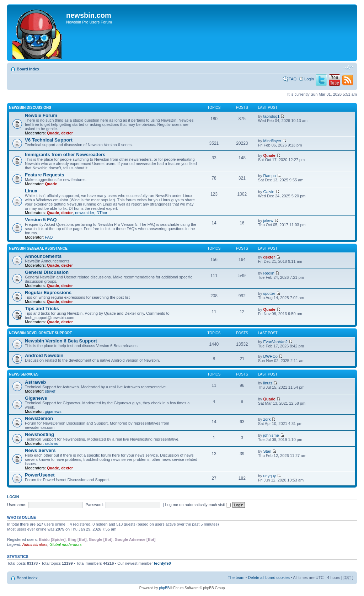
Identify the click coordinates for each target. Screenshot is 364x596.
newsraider (85, 213)
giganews (53, 411)
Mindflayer (272, 141)
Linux (31, 191)
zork (267, 419)
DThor (102, 213)
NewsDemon (39, 418)
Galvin (269, 192)
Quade (53, 133)
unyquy (270, 476)
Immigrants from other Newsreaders (65, 155)
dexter (67, 133)
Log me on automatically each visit (198, 505)
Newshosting (39, 434)
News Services (24, 374)
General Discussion (47, 272)
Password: (95, 505)
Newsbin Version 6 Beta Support (61, 341)
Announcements (43, 256)
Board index (28, 69)
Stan (267, 451)
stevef (50, 391)
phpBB (164, 588)
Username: (17, 505)
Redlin (269, 273)
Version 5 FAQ (41, 220)
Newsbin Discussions (30, 108)
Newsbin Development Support (40, 333)
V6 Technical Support (49, 140)
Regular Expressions (48, 292)
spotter (269, 293)
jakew (268, 220)
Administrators (35, 544)
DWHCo (271, 356)
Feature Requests (45, 175)
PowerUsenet (40, 475)
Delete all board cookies (269, 578)
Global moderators (66, 544)
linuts (268, 383)
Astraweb (35, 382)
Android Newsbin (44, 355)
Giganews (36, 398)
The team (236, 578)
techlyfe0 (162, 563)
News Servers (40, 450)
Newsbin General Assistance (38, 248)
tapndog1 (272, 116)
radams (51, 443)
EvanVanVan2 (276, 342)
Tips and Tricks (42, 308)
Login (309, 79)
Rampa (270, 176)
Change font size (348, 68)
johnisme (271, 435)
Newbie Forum (41, 115)
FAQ (293, 79)
